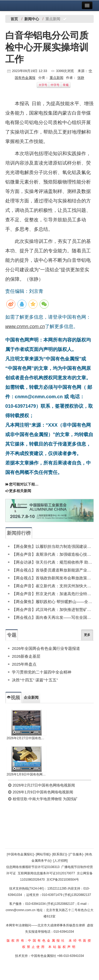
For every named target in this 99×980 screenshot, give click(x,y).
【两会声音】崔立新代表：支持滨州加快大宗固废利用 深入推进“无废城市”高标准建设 (53, 586)
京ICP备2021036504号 (63, 880)
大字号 (43, 85)
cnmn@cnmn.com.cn (21, 910)
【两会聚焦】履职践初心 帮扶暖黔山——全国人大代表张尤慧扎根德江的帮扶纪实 (53, 602)
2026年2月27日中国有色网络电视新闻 (27, 738)
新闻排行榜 (19, 533)
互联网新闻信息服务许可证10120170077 (46, 873)
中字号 (55, 85)
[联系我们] (60, 854)
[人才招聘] (61, 861)
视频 (13, 698)
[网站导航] (43, 854)
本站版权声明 (63, 947)
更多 (87, 635)
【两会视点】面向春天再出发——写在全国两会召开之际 (53, 617)
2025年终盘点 (24, 664)
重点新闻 (56, 78)
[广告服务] (76, 854)
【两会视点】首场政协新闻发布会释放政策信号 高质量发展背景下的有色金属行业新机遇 (53, 578)
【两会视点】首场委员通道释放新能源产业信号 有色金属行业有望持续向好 (53, 570)
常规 (66, 85)
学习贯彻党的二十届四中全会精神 (42, 672)
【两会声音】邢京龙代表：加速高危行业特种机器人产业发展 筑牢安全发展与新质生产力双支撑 (53, 594)
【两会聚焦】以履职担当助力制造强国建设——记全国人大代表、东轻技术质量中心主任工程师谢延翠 (53, 546)
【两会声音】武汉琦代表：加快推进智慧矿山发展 (53, 609)
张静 (81, 78)
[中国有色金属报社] (20, 854)
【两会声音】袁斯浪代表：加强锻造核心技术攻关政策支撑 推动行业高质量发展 (53, 554)
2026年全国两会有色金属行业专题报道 (46, 648)
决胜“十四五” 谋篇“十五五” (35, 680)
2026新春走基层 (26, 656)
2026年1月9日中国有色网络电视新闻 (27, 774)
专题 (12, 635)
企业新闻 (31, 697)
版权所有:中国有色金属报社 (36, 941)
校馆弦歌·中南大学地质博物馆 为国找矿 (43, 799)
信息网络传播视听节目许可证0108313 (33, 867)
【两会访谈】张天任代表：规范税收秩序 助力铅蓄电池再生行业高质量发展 (53, 562)
